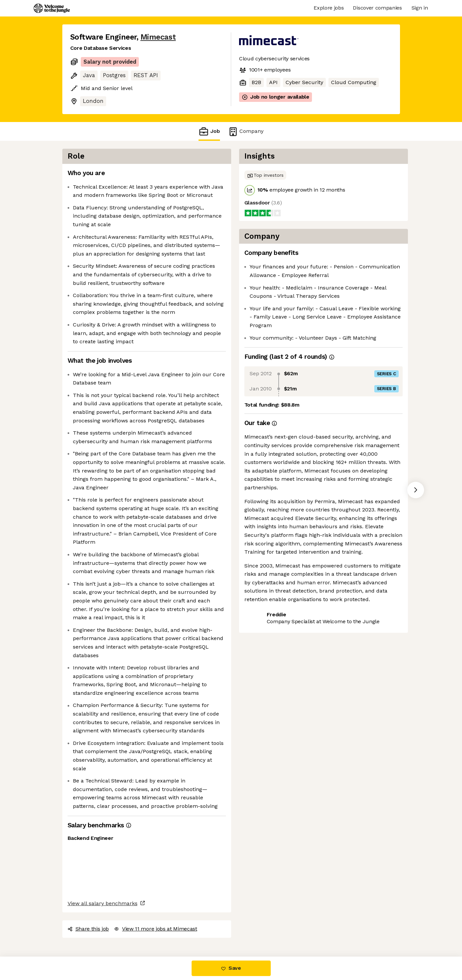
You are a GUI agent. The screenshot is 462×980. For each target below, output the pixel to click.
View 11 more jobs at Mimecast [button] (156, 929)
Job (209, 131)
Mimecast (158, 37)
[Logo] (52, 8)
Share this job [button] (88, 929)
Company (246, 131)
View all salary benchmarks (103, 903)
